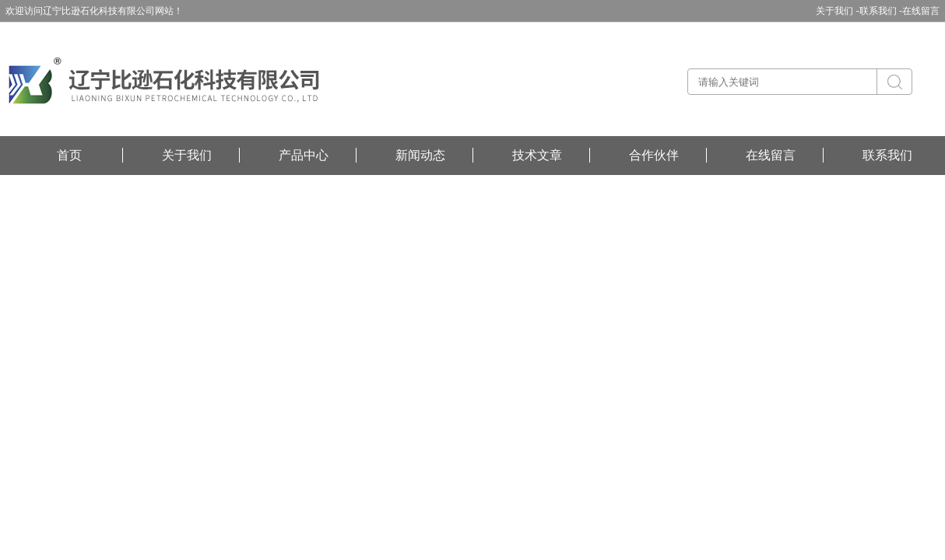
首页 (69, 155)
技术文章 (537, 155)
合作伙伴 (654, 155)
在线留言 (921, 11)
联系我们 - (881, 11)
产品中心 (304, 155)
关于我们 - (837, 11)
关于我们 (187, 155)
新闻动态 (420, 155)
